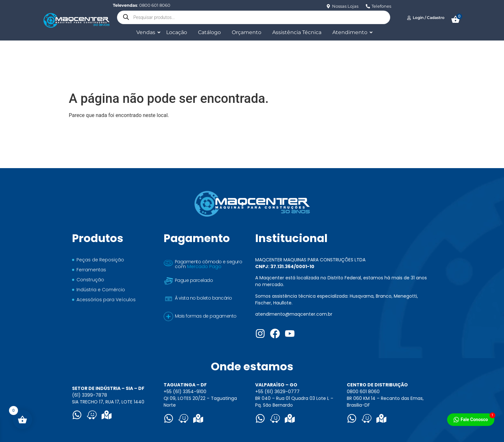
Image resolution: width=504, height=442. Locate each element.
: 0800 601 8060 (142, 5)
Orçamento (247, 32)
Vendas (147, 32)
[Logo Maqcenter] (76, 20)
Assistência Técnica (297, 32)
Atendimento (351, 32)
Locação (177, 32)
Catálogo (209, 32)
